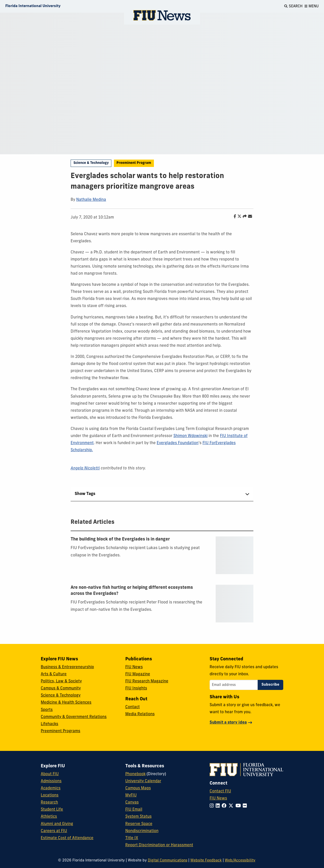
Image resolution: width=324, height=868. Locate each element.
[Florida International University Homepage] (33, 6)
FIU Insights (136, 688)
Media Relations (140, 714)
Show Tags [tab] (85, 494)
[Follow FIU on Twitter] (232, 806)
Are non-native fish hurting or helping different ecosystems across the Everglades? (132, 591)
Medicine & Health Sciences (66, 703)
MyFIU (131, 795)
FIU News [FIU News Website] (218, 798)
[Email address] (234, 685)
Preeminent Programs (60, 731)
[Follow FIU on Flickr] (246, 806)
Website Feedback (206, 861)
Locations (50, 795)
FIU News (134, 667)
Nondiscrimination (142, 831)
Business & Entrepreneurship (67, 667)
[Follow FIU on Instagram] (213, 806)
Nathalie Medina (91, 200)
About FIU (50, 774)
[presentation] (235, 555)
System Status (138, 817)
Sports (47, 710)
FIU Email (134, 810)
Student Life (52, 810)
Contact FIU (220, 791)
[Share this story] (244, 217)
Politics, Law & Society (61, 681)
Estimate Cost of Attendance (67, 838)
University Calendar (143, 781)
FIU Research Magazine (147, 681)
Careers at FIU (54, 831)
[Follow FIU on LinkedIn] (219, 806)
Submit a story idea (228, 723)
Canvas (132, 802)
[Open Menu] (312, 6)
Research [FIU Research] (49, 802)
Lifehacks (49, 724)
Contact (133, 707)
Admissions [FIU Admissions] (51, 781)
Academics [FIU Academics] (51, 788)
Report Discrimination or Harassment (159, 845)
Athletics (49, 817)
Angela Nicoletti (85, 468)
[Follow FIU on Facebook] (225, 806)
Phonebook (135, 774)
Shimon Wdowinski (190, 436)
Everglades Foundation (178, 443)
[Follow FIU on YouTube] (239, 806)
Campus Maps (138, 788)
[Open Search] (293, 6)
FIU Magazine (138, 674)
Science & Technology (91, 163)
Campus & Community (61, 688)
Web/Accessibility (240, 861)
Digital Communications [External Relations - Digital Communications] (168, 861)
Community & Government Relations (74, 717)
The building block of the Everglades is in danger (120, 539)
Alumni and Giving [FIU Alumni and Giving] (57, 824)
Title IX (132, 838)
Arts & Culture (54, 674)
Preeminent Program (134, 163)
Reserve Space (139, 824)
